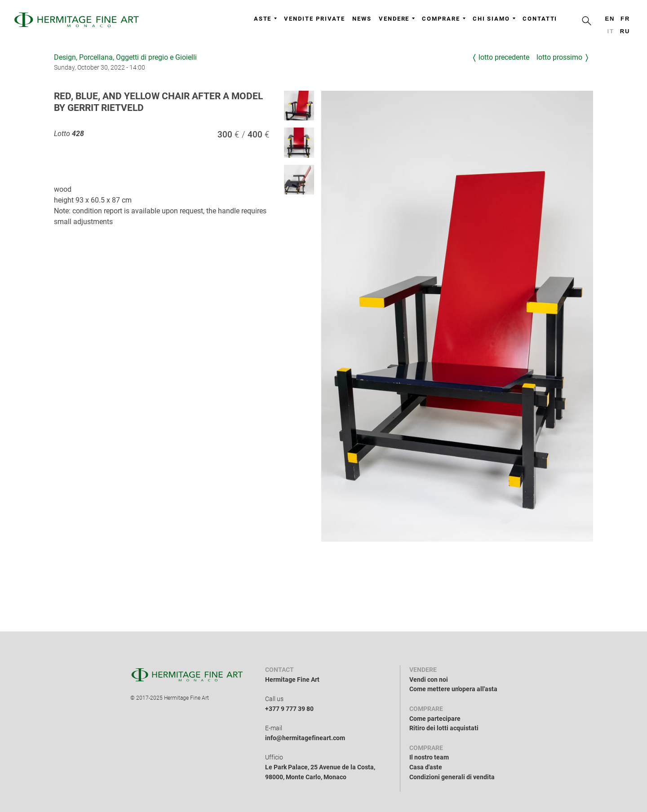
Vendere (397, 19)
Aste (266, 19)
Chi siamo (494, 19)
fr (625, 19)
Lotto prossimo (559, 57)
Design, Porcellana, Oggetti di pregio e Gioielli (125, 57)
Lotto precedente (504, 57)
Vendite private (315, 19)
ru (625, 31)
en (610, 19)
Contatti (540, 19)
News (362, 19)
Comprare (443, 19)
